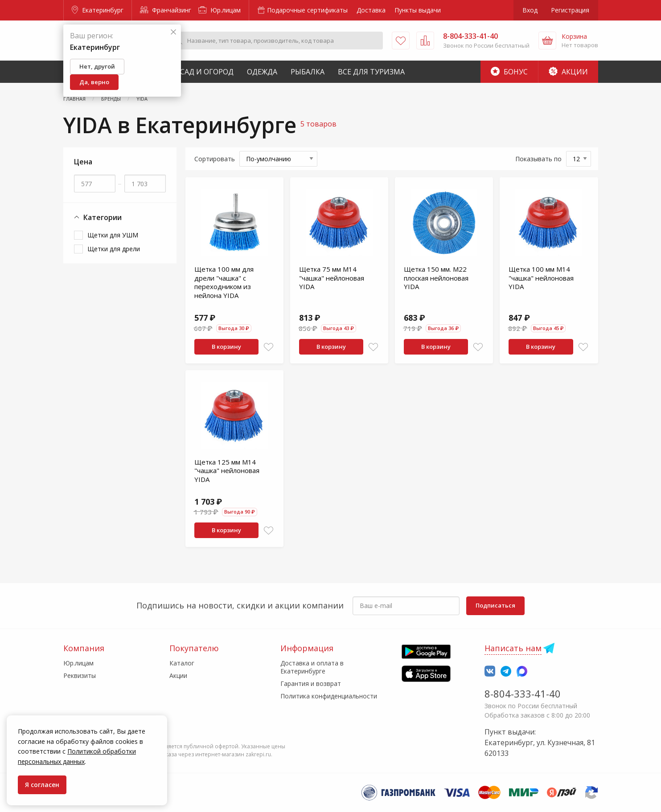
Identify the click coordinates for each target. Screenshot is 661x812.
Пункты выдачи (418, 10)
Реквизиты (80, 675)
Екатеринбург (98, 10)
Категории (98, 218)
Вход (530, 10)
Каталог (182, 663)
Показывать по (538, 159)
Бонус (509, 72)
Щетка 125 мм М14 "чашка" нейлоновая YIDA (227, 471)
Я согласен (42, 785)
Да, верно (94, 82)
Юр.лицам (220, 10)
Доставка (371, 10)
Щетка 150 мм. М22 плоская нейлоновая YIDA (436, 278)
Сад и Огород (207, 72)
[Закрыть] (173, 32)
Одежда (262, 72)
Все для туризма (371, 72)
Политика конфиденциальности (329, 696)
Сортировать (215, 159)
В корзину (226, 347)
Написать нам (513, 648)
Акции (568, 72)
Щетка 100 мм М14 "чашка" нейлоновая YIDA (541, 278)
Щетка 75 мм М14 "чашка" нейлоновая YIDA (332, 278)
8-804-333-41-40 (523, 694)
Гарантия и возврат (311, 683)
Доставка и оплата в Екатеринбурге (312, 667)
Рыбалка (308, 72)
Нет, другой (97, 66)
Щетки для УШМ (113, 235)
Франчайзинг (166, 10)
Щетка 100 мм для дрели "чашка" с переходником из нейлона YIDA (224, 282)
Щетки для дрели (114, 249)
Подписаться (495, 605)
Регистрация (570, 10)
